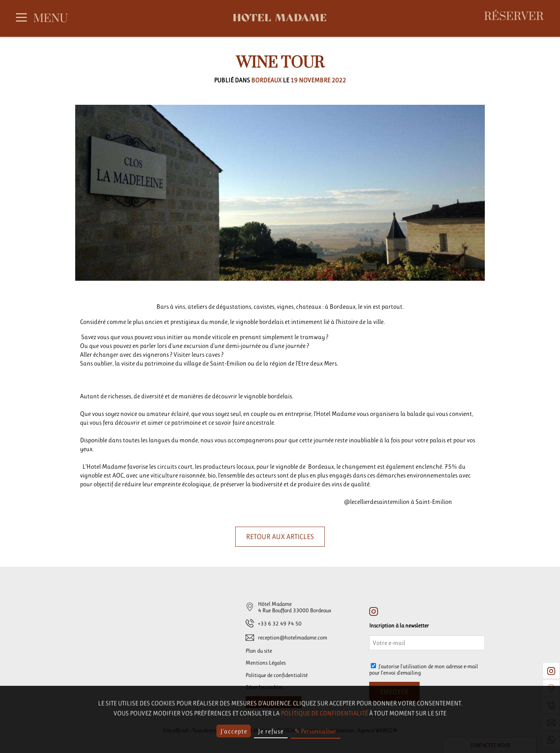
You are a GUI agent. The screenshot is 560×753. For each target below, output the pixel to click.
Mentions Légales (266, 663)
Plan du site (259, 651)
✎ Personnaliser (315, 731)
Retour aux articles (280, 537)
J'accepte (234, 731)
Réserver (514, 17)
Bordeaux (266, 80)
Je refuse (271, 731)
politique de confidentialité (324, 713)
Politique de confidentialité (277, 675)
